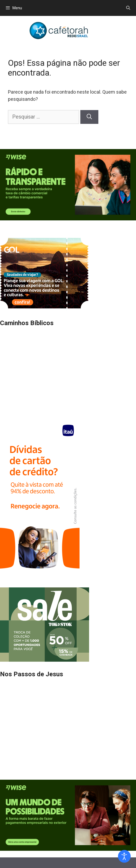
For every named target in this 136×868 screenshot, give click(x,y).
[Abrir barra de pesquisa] (128, 8)
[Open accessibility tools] (124, 856)
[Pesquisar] (89, 117)
